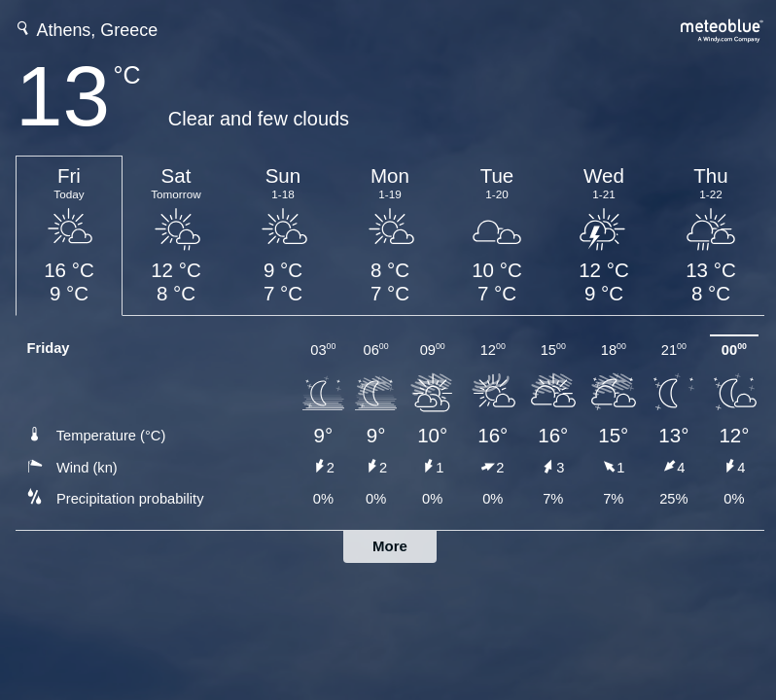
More (390, 546)
